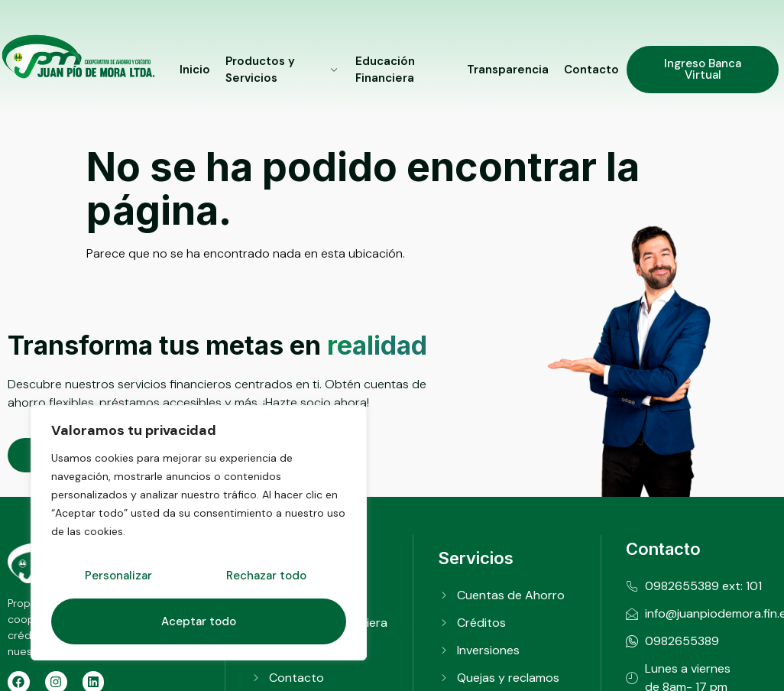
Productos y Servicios (283, 70)
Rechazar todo (266, 576)
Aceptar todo (199, 621)
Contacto (591, 70)
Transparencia (508, 70)
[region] (199, 533)
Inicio (195, 70)
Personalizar (118, 576)
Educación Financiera (385, 70)
